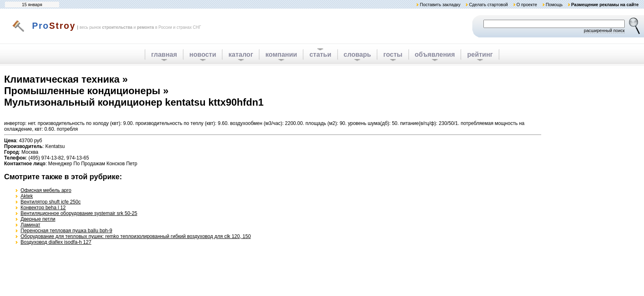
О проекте (527, 5)
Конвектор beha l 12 (43, 208)
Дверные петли (38, 219)
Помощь (554, 5)
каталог (241, 54)
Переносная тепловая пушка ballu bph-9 (66, 231)
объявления (435, 54)
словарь (358, 54)
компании (281, 54)
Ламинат (30, 225)
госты (393, 54)
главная (164, 54)
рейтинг (480, 54)
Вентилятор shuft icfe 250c (51, 202)
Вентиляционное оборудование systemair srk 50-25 (79, 213)
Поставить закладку (440, 5)
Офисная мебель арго (46, 190)
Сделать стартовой (489, 5)
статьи (320, 54)
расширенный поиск (604, 30)
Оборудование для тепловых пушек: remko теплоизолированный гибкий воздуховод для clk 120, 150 (136, 236)
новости (203, 54)
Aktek (27, 196)
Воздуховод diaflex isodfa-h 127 (56, 242)
